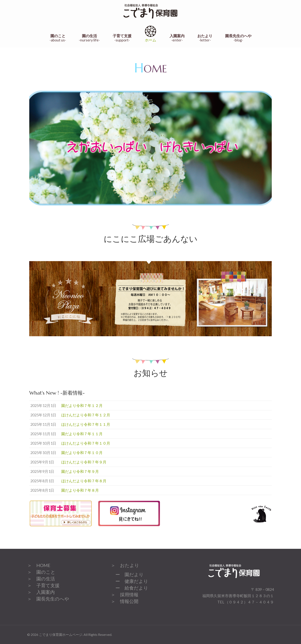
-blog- (238, 38)
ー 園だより (127, 574)
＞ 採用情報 (125, 595)
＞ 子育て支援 (43, 585)
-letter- (205, 38)
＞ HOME (39, 565)
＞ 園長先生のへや (48, 599)
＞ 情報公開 (125, 601)
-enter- (177, 38)
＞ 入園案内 (41, 592)
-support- (122, 38)
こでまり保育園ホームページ (61, 634)
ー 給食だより (129, 588)
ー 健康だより (129, 581)
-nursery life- (89, 38)
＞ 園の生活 (41, 579)
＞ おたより (125, 565)
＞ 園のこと (41, 572)
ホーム (150, 33)
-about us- (58, 38)
